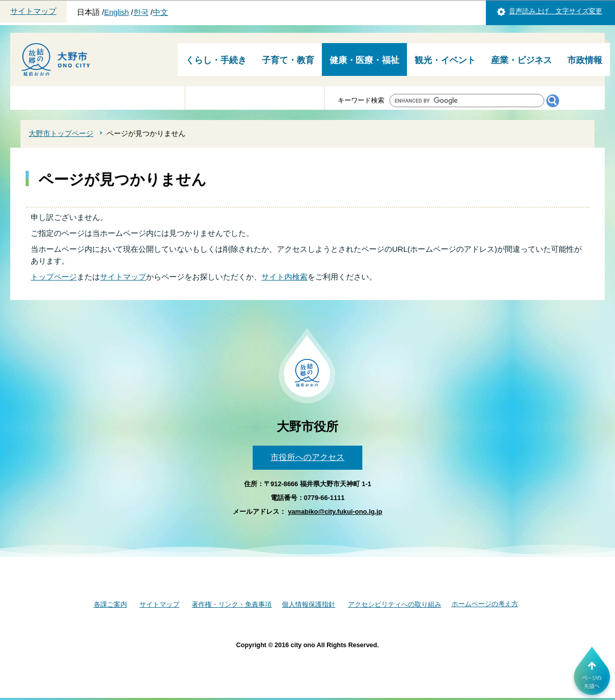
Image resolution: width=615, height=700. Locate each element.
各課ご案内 (110, 604)
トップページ (54, 277)
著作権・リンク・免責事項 (232, 604)
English (116, 12)
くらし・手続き (216, 60)
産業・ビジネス (521, 60)
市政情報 (585, 60)
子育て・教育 (288, 60)
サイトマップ (33, 11)
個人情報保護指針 (309, 604)
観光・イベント (445, 60)
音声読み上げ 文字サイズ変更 (556, 11)
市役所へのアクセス (307, 457)
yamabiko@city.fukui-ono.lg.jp (335, 512)
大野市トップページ (61, 133)
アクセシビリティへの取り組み (395, 604)
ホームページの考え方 (485, 604)
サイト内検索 (284, 277)
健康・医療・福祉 (364, 60)
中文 (160, 12)
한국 (141, 12)
